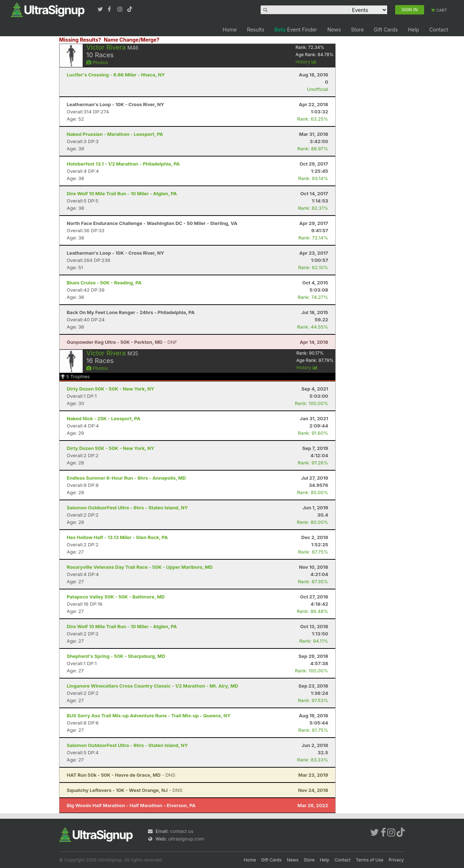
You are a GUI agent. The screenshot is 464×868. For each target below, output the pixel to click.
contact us (182, 831)
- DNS (121, 775)
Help (413, 30)
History (306, 62)
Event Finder (296, 30)
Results (256, 30)
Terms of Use (370, 860)
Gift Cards (386, 30)
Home (230, 30)
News (334, 30)
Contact (439, 30)
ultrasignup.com (186, 839)
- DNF (122, 342)
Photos (97, 62)
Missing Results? (80, 40)
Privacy (396, 860)
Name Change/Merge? (132, 40)
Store (357, 30)
